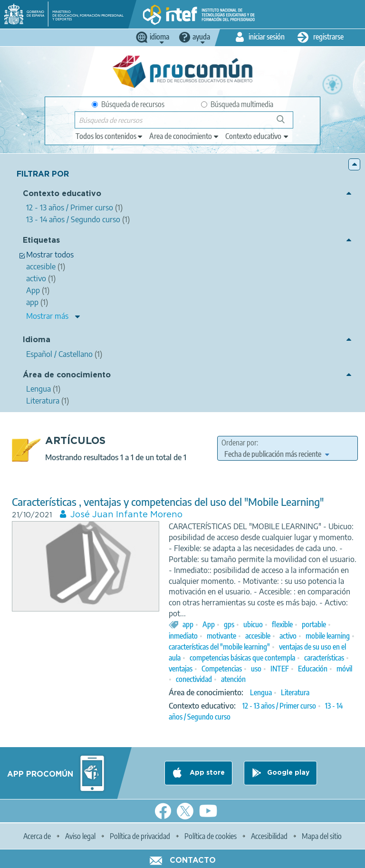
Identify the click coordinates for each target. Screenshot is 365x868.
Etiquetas (41, 241)
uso (256, 669)
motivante (221, 636)
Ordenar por (239, 443)
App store (206, 773)
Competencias (222, 669)
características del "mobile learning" (219, 647)
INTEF (280, 669)
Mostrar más (47, 316)
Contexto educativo (62, 194)
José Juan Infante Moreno (126, 515)
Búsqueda (286, 123)
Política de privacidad (140, 836)
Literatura (295, 692)
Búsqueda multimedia (237, 104)
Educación (313, 669)
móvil (344, 669)
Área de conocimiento (67, 375)
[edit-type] (110, 136)
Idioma (37, 340)
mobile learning (328, 636)
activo (288, 636)
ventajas (181, 669)
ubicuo (253, 624)
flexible (282, 624)
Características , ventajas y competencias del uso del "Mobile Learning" (168, 502)
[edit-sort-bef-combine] (277, 454)
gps (229, 624)
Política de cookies (211, 836)
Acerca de (37, 836)
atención (233, 679)
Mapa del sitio (322, 836)
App (209, 624)
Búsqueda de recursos (128, 104)
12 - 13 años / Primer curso (279, 706)
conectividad (194, 679)
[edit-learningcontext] (257, 136)
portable (314, 624)
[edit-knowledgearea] (184, 136)
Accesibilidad (269, 836)
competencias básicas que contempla (242, 658)
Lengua (261, 692)
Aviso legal (80, 836)
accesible (258, 636)
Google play (288, 773)
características (324, 658)
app (188, 624)
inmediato (183, 636)
